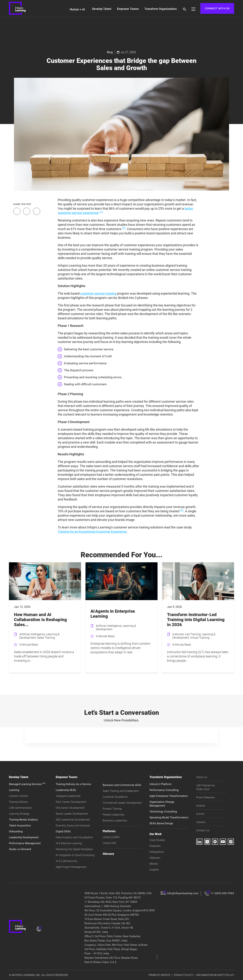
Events (200, 814)
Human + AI (77, 9)
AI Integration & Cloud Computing (75, 855)
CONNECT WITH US (217, 8)
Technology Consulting (163, 812)
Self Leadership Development (73, 820)
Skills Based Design (161, 823)
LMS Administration (20, 808)
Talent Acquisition (20, 826)
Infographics (157, 852)
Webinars (155, 858)
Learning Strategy (19, 814)
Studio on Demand (20, 849)
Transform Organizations (161, 9)
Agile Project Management (71, 867)
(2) (124, 228)
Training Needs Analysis (23, 820)
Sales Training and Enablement (121, 791)
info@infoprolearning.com (183, 893)
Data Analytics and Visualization (74, 837)
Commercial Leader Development (122, 803)
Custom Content (19, 796)
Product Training (112, 809)
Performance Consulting (164, 790)
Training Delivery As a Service (73, 784)
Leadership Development (24, 837)
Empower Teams (128, 9)
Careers (201, 822)
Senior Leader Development (72, 814)
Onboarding (16, 831)
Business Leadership (115, 821)
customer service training (98, 293)
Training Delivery (18, 802)
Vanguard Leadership (68, 796)
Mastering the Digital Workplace (74, 849)
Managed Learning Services (27, 784)
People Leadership (113, 815)
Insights (154, 870)
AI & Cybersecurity (66, 861)
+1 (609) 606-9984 (222, 893)
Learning (14, 790)
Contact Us (203, 830)
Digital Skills (63, 831)
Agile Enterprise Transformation (169, 796)
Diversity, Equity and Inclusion (73, 826)
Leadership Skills (66, 790)
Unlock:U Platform (160, 784)
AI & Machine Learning (69, 843)
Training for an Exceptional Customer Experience (92, 532)
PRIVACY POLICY (183, 975)
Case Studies (157, 840)
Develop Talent (102, 9)
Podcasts (155, 846)
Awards (201, 806)
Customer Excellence (115, 797)
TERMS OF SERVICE (159, 975)
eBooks (154, 864)
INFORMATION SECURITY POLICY (215, 975)
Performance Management (25, 843)
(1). (101, 212)
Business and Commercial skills (122, 785)
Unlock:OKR (109, 843)
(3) (182, 510)
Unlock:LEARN (111, 837)
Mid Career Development (70, 808)
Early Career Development (71, 802)
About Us (202, 777)
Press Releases (205, 797)
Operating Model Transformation (169, 817)
